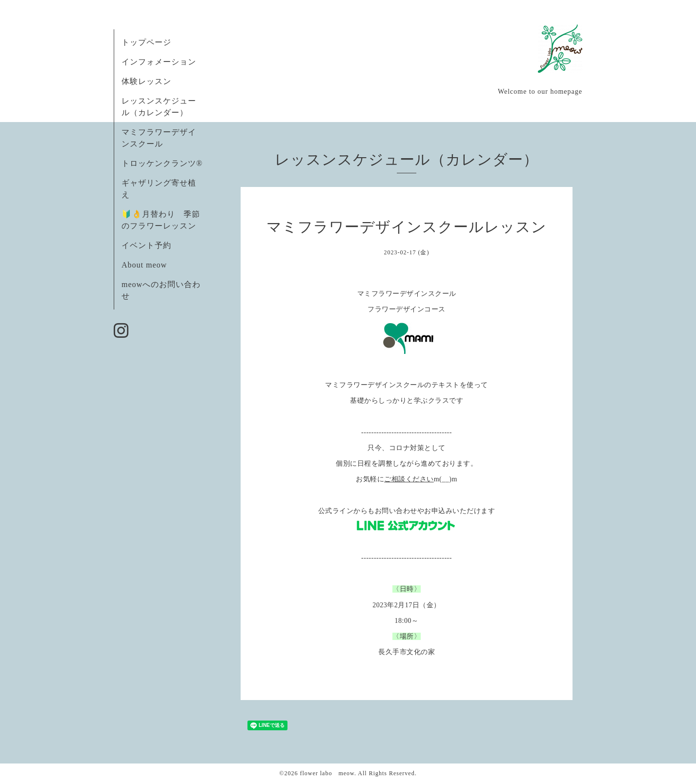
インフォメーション (159, 62)
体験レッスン (146, 81)
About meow (144, 265)
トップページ (146, 42)
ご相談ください (409, 479)
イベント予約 (146, 245)
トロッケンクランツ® (162, 163)
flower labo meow (327, 773)
